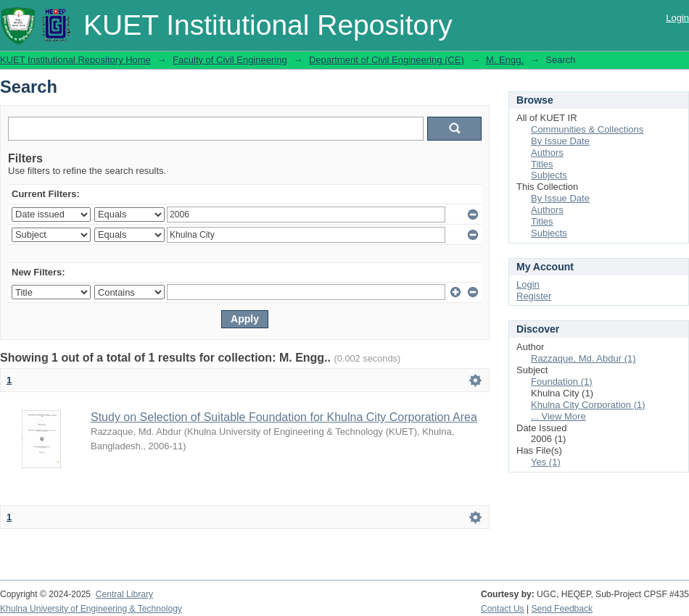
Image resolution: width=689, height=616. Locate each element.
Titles (542, 164)
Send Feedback (562, 609)
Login (677, 18)
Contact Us (503, 609)
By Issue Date (560, 141)
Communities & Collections (587, 129)
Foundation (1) (562, 382)
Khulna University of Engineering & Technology (91, 609)
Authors (547, 153)
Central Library (124, 594)
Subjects (549, 175)
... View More (558, 416)
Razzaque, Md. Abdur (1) (583, 358)
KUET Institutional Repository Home (75, 60)
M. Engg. (505, 60)
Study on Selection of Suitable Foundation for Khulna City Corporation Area (284, 417)
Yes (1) (546, 462)
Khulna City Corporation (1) (588, 405)
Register (534, 296)
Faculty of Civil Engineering (230, 60)
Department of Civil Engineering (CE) (387, 60)
